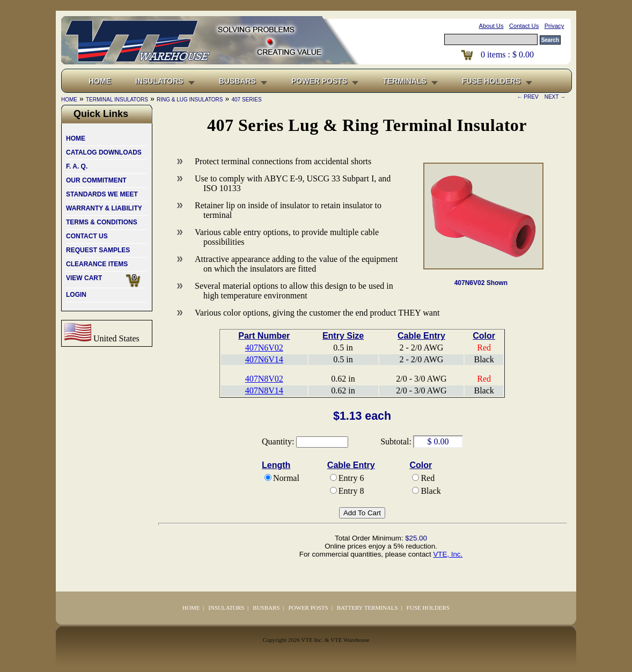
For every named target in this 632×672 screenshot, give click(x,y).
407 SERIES (247, 100)
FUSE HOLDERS (491, 81)
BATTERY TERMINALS (368, 608)
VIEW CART (106, 281)
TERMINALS (405, 81)
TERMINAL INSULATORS (117, 100)
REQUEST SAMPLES (98, 250)
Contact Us (524, 26)
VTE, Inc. (448, 554)
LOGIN (76, 295)
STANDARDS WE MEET (102, 194)
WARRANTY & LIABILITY (104, 208)
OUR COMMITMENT (96, 180)
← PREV (530, 97)
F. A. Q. (77, 166)
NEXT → (553, 97)
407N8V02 (264, 379)
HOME (76, 138)
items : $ (507, 54)
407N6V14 (264, 359)
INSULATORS (159, 81)
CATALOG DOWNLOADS (104, 152)
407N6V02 (264, 348)
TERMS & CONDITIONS (102, 222)
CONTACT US (87, 236)
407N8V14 (264, 390)
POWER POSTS (319, 81)
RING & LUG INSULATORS (190, 100)
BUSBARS (237, 81)
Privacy (554, 26)
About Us (491, 26)
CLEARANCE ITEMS (97, 264)
